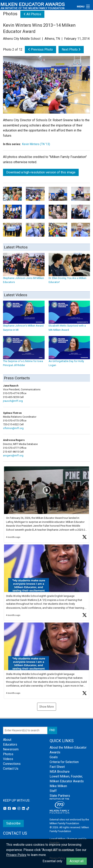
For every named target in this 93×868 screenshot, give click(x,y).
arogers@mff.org (13, 455)
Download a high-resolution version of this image (41, 172)
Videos (8, 759)
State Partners (60, 796)
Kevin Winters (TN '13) (36, 144)
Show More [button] (47, 707)
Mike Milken (58, 786)
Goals (54, 757)
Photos (8, 754)
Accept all (77, 861)
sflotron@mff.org (13, 428)
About (7, 740)
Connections (12, 764)
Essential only (52, 861)
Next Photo (71, 49)
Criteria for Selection (64, 762)
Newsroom (11, 749)
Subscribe (13, 823)
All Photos (32, 14)
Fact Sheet (57, 767)
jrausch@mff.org (13, 401)
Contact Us (11, 769)
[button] (46, 504)
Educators (10, 744)
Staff (53, 791)
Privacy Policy (16, 855)
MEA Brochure (60, 772)
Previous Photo (40, 49)
